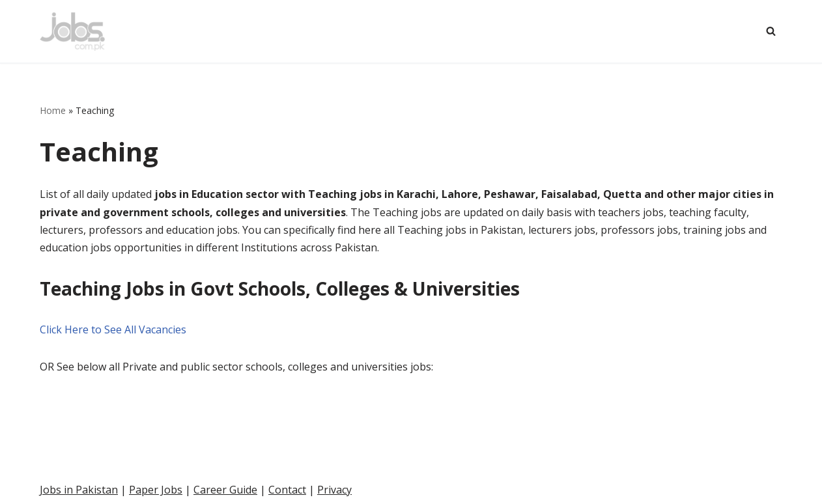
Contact (287, 490)
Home (53, 110)
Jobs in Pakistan (79, 490)
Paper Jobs (156, 490)
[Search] (771, 31)
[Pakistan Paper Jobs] (72, 31)
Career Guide (225, 490)
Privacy (334, 490)
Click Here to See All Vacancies (113, 329)
